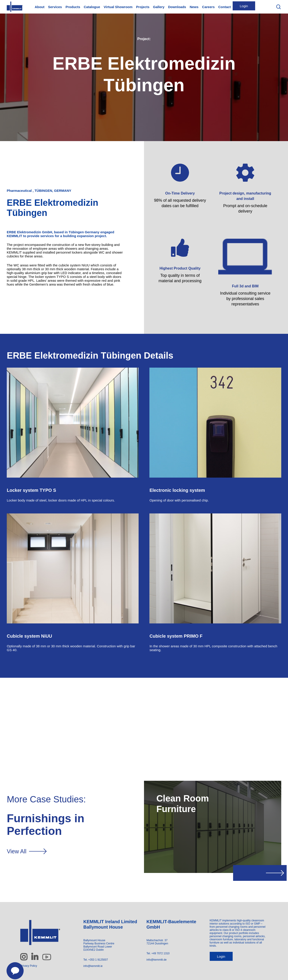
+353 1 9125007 (98, 960)
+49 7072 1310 (160, 953)
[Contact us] (13, 968)
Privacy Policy (29, 966)
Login (221, 956)
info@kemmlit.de (157, 960)
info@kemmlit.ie (93, 966)
